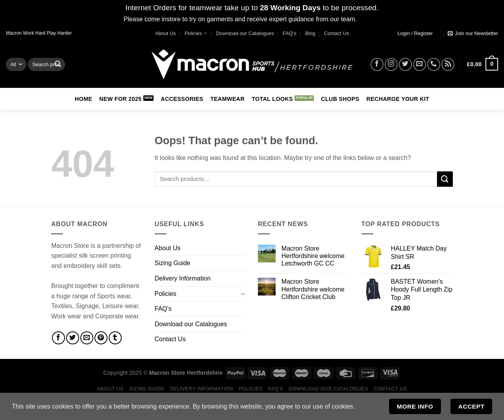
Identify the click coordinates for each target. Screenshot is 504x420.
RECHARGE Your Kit (398, 99)
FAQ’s (290, 33)
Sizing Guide (173, 263)
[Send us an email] (420, 64)
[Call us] (434, 64)
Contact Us (336, 33)
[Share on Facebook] (58, 338)
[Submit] (58, 64)
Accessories (182, 99)
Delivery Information (183, 278)
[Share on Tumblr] (115, 338)
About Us (166, 33)
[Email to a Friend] (87, 338)
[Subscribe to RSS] (448, 64)
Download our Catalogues (245, 33)
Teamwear (227, 99)
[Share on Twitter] (73, 338)
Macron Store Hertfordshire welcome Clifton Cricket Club (313, 289)
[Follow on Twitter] (405, 64)
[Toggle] (243, 294)
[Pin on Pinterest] (101, 338)
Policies (196, 33)
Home (83, 99)
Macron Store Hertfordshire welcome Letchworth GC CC (313, 256)
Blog (310, 33)
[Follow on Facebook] (377, 64)
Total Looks (272, 99)
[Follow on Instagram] (391, 64)
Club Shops (340, 99)
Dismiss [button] (369, 19)
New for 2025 (120, 99)
